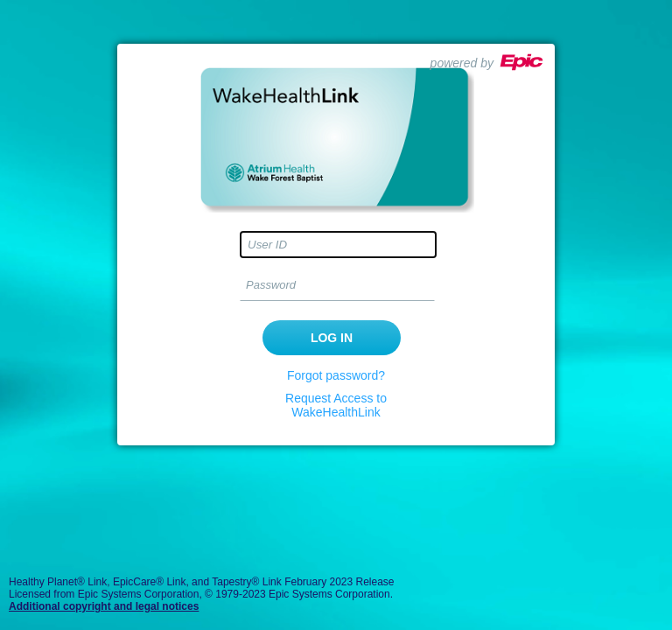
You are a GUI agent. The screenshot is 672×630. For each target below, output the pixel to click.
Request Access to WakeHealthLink (336, 405)
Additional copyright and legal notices (104, 606)
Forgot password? (336, 375)
